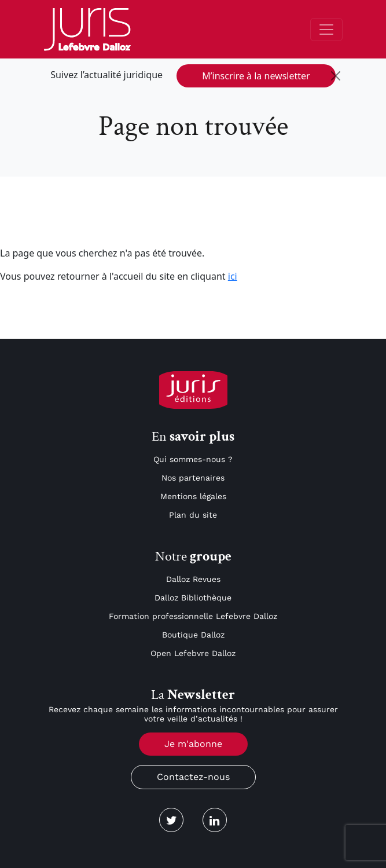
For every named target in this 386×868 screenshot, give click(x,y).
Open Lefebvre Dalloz (193, 653)
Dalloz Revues (193, 579)
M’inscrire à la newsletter (256, 76)
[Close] (336, 76)
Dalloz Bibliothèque (193, 598)
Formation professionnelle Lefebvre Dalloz (193, 616)
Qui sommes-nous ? (193, 459)
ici (233, 276)
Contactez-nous (193, 777)
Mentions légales (193, 496)
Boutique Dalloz (193, 635)
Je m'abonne (193, 744)
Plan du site (193, 515)
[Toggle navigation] (326, 30)
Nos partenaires (193, 478)
